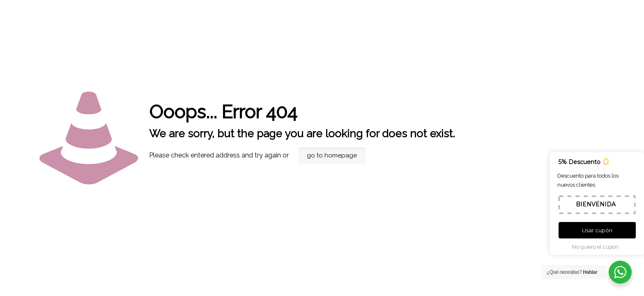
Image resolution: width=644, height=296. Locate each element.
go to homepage (332, 155)
